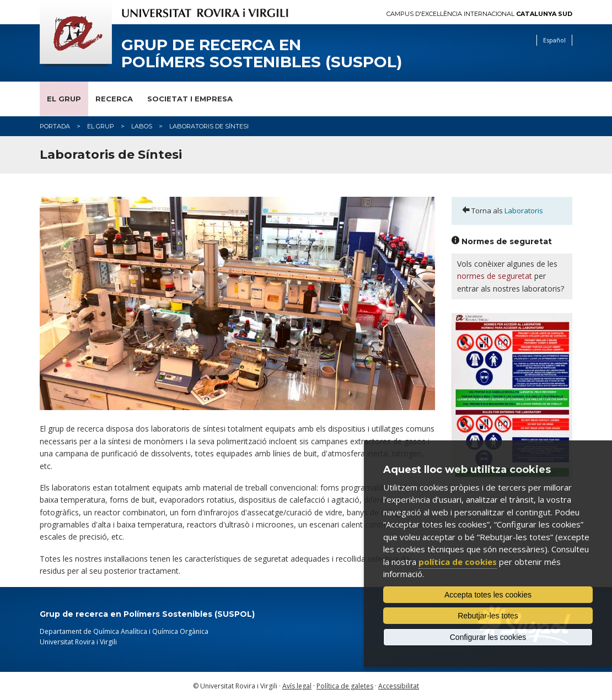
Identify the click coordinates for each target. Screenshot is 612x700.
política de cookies (458, 562)
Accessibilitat (399, 686)
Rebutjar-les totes (488, 616)
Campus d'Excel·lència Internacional (479, 14)
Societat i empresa (190, 99)
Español (554, 40)
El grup (64, 99)
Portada (55, 126)
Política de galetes (345, 686)
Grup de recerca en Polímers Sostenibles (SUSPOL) (262, 53)
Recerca (114, 99)
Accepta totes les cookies (488, 595)
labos (142, 126)
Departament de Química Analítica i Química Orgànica (124, 631)
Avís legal (297, 686)
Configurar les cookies (488, 637)
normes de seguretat (495, 276)
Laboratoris (524, 211)
